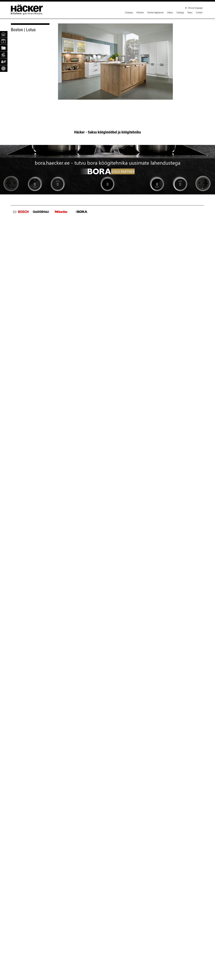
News (190, 13)
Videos (170, 13)
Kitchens (140, 13)
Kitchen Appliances (156, 13)
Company (129, 13)
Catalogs (180, 13)
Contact (199, 13)
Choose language (194, 8)
